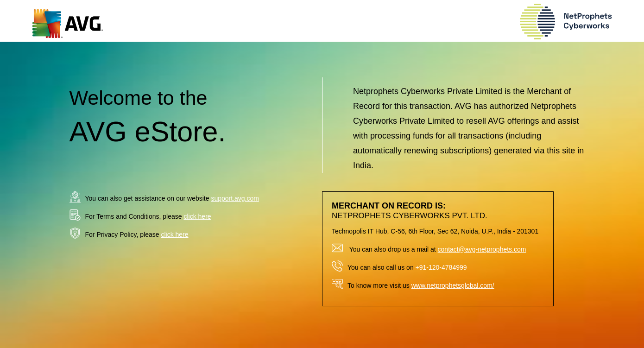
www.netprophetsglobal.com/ (453, 285)
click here (197, 216)
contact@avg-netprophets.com (482, 249)
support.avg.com (235, 198)
